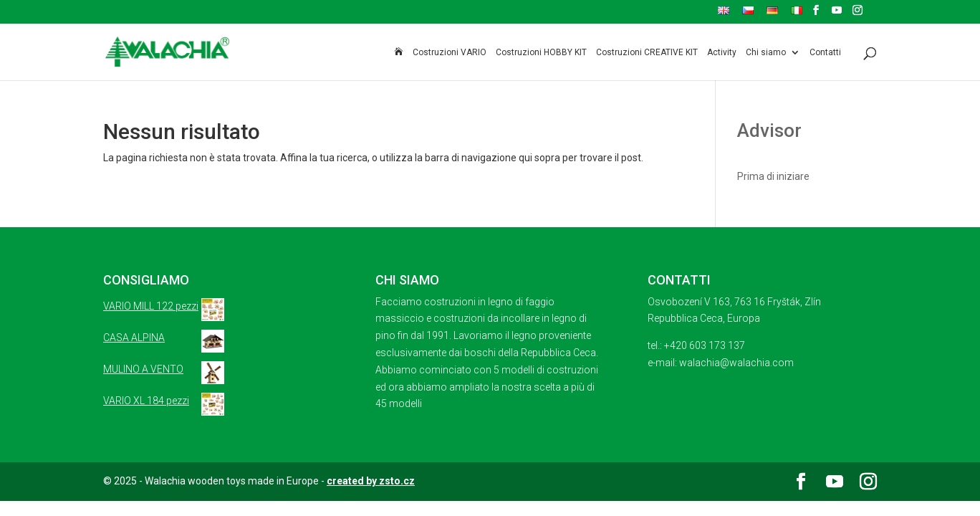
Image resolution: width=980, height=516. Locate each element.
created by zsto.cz (371, 481)
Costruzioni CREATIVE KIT (647, 53)
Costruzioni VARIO (450, 53)
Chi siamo (766, 53)
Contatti (825, 53)
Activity (722, 53)
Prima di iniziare (773, 176)
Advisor (769, 130)
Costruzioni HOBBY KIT (541, 53)
